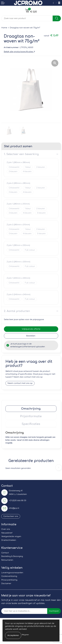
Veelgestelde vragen (11, 536)
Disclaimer (6, 584)
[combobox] (27, 18)
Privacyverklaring (9, 580)
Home (4, 28)
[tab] (31, 409)
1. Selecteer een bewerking (21, 154)
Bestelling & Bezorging (12, 556)
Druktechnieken (9, 540)
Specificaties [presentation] (31, 424)
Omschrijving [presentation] (31, 409)
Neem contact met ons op (20, 383)
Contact (5, 553)
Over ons (6, 529)
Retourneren (7, 560)
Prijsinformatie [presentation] (31, 416)
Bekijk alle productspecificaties (19, 52)
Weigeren (25, 635)
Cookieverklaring (9, 576)
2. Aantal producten (17, 311)
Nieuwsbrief (7, 533)
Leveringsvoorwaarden (12, 573)
